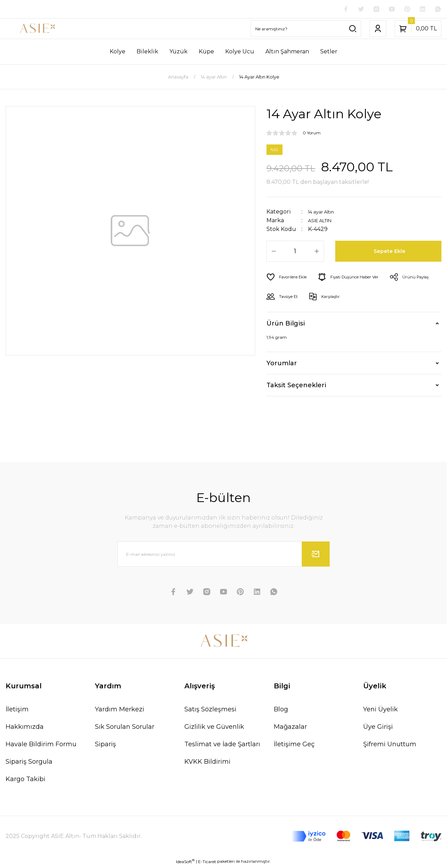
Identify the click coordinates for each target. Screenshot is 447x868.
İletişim (17, 711)
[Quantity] (295, 253)
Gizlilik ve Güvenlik (214, 728)
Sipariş (105, 746)
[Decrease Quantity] (274, 253)
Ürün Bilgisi (286, 325)
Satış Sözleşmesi (210, 711)
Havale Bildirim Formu (41, 746)
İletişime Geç (294, 746)
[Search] (306, 30)
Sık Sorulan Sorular (125, 728)
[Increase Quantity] (317, 253)
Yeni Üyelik (380, 711)
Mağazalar (290, 728)
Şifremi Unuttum (390, 746)
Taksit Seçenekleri (296, 387)
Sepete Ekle (391, 253)
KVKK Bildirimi (207, 763)
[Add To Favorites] (290, 278)
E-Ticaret (207, 863)
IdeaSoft (185, 863)
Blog (281, 711)
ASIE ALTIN (324, 222)
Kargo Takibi (25, 780)
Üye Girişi (378, 728)
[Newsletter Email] (223, 555)
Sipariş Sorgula (29, 763)
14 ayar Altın (325, 213)
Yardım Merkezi (120, 711)
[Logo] (37, 30)
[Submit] (316, 555)
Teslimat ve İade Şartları (222, 746)
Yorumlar (282, 365)
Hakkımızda (25, 728)
